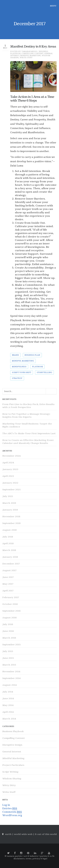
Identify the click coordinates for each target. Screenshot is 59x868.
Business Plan (32, 355)
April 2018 (8, 543)
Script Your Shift (22, 372)
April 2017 (8, 591)
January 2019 (10, 510)
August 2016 (10, 618)
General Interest (12, 752)
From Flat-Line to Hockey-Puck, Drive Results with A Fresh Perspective (28, 406)
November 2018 (11, 517)
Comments (12, 812)
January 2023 (10, 469)
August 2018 (9, 530)
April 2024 (8, 463)
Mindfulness (19, 367)
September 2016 (11, 611)
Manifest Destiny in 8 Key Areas (33, 46)
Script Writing (10, 772)
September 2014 (11, 678)
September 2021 (11, 490)
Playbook (37, 367)
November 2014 (11, 672)
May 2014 (8, 705)
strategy (17, 378)
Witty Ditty (9, 785)
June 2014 (8, 698)
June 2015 (8, 658)
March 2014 (9, 719)
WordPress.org (12, 815)
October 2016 (10, 604)
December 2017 (11, 564)
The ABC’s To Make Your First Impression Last (29, 433)
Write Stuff (26, 58)
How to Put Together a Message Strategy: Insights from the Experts (26, 416)
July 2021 (8, 496)
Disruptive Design (12, 745)
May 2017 (8, 584)
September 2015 (11, 645)
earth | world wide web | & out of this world (31, 834)
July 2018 (8, 537)
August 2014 (10, 685)
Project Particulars (13, 765)
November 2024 (11, 456)
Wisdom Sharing (12, 779)
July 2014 (8, 692)
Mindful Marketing (31, 56)
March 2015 (9, 665)
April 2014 (8, 712)
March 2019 (9, 503)
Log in (6, 805)
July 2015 (8, 651)
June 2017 (8, 577)
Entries (10, 809)
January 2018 (10, 557)
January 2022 (10, 483)
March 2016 (9, 638)
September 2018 (11, 523)
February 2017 (11, 597)
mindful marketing (23, 361)
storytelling (44, 372)
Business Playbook (13, 731)
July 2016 (8, 624)
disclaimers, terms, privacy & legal (30, 859)
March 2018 (9, 550)
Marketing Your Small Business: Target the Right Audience (27, 425)
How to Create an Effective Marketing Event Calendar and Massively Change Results (28, 442)
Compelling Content (32, 54)
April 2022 (8, 476)
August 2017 (9, 570)
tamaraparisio (29, 51)
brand (15, 355)
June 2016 (8, 631)
